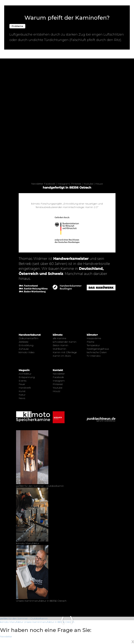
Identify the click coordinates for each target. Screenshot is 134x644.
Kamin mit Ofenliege (65, 352)
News (22, 398)
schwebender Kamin (65, 342)
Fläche (90, 342)
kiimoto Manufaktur (12, 622)
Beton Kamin (60, 345)
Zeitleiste (23, 342)
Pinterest (76, 184)
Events (23, 381)
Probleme (17, 26)
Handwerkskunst (30, 335)
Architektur (25, 374)
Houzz (99, 184)
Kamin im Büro (62, 356)
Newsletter (37, 184)
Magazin (24, 370)
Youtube (88, 184)
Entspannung (27, 377)
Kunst (22, 391)
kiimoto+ (92, 335)
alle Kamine (59, 338)
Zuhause (24, 349)
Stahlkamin (59, 349)
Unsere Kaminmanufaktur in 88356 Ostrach (49, 622)
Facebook (50, 184)
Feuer (22, 384)
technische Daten (97, 352)
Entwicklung (26, 345)
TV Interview (94, 356)
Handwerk (25, 388)
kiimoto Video (27, 352)
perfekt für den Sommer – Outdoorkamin (24, 618)
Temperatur (93, 345)
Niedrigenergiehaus (98, 349)
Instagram (63, 184)
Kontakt (58, 370)
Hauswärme (94, 338)
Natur (22, 395)
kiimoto (58, 335)
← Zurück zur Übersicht (18, 2)
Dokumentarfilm (29, 338)
